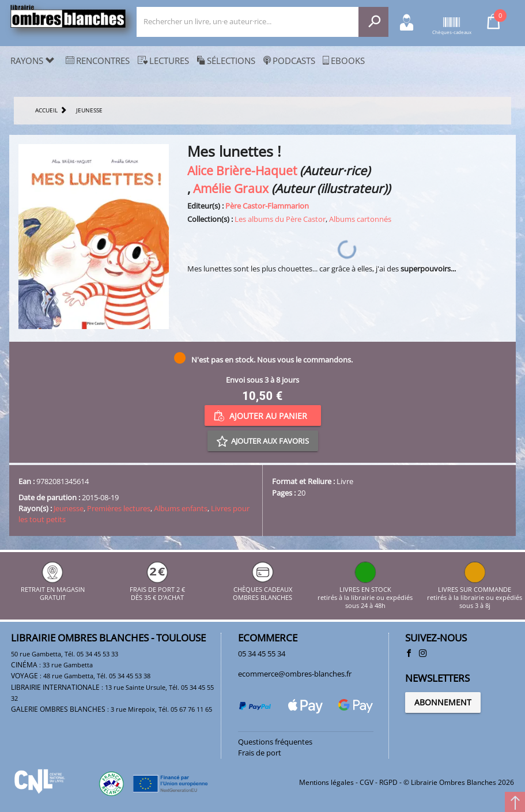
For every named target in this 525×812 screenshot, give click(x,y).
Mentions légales (326, 782)
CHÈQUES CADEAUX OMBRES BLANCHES (262, 589)
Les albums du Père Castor (280, 219)
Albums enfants (181, 508)
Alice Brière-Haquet (242, 170)
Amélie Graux (231, 188)
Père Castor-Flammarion (267, 206)
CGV (367, 782)
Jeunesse (69, 508)
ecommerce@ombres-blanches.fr (295, 674)
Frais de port (260, 753)
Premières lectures (119, 508)
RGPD (388, 782)
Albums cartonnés (360, 219)
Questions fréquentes (275, 742)
